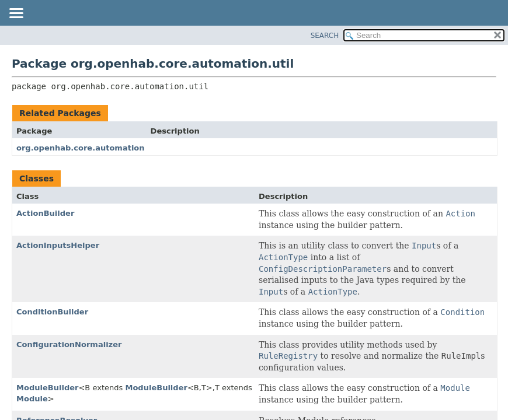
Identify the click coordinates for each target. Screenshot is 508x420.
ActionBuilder (45, 213)
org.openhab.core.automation (81, 148)
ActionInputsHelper (58, 245)
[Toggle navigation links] (16, 14)
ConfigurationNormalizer (69, 344)
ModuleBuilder (47, 388)
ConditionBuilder (52, 312)
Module (32, 399)
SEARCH (325, 36)
